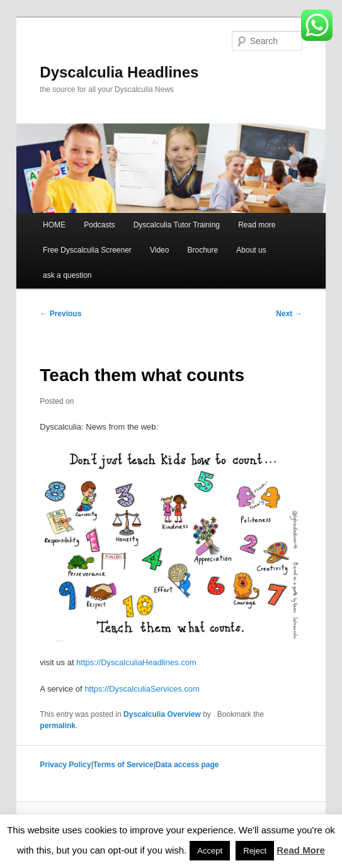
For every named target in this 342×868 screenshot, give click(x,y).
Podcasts (99, 225)
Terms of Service (123, 765)
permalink (58, 726)
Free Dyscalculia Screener (87, 250)
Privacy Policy (65, 765)
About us (251, 250)
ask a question (67, 275)
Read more (257, 225)
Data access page (187, 765)
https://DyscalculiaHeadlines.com (136, 662)
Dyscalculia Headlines (119, 72)
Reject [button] (255, 851)
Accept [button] (210, 851)
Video (159, 250)
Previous (60, 314)
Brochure (203, 250)
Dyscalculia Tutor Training (177, 225)
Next (289, 314)
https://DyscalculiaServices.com (142, 689)
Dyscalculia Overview (162, 714)
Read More (301, 850)
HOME (54, 225)
